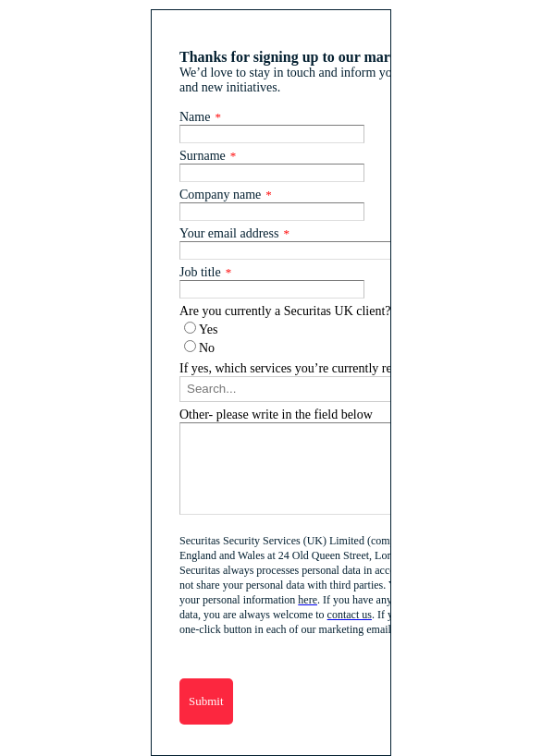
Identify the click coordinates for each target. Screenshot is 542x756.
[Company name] (272, 212)
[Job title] (272, 289)
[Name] (272, 134)
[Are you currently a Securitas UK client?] (190, 328)
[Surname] (272, 173)
